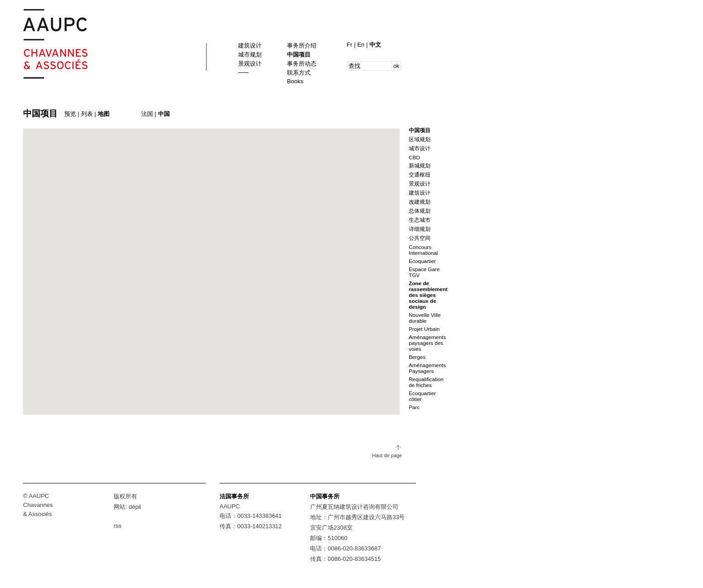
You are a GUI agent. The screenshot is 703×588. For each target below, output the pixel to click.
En (362, 45)
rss (117, 526)
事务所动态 (302, 64)
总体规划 (420, 211)
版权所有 (125, 496)
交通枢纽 (420, 174)
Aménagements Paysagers (427, 368)
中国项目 (299, 55)
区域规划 (420, 139)
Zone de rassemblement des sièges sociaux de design (428, 295)
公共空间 (420, 238)
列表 (87, 114)
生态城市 (420, 220)
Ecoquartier (422, 261)
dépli (135, 507)
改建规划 (420, 202)
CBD (414, 157)
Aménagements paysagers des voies (427, 343)
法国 (147, 114)
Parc (414, 407)
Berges (417, 357)
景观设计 (250, 64)
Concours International (423, 250)
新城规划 (420, 165)
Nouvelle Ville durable (425, 318)
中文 (375, 45)
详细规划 (420, 229)
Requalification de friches (426, 382)
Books (295, 81)
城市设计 (420, 148)
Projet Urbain (424, 329)
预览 (70, 114)
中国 (164, 114)
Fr (350, 45)
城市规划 (250, 55)
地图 (104, 114)
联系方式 (299, 73)
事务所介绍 (302, 45)
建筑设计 (250, 45)
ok (396, 66)
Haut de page (387, 455)
